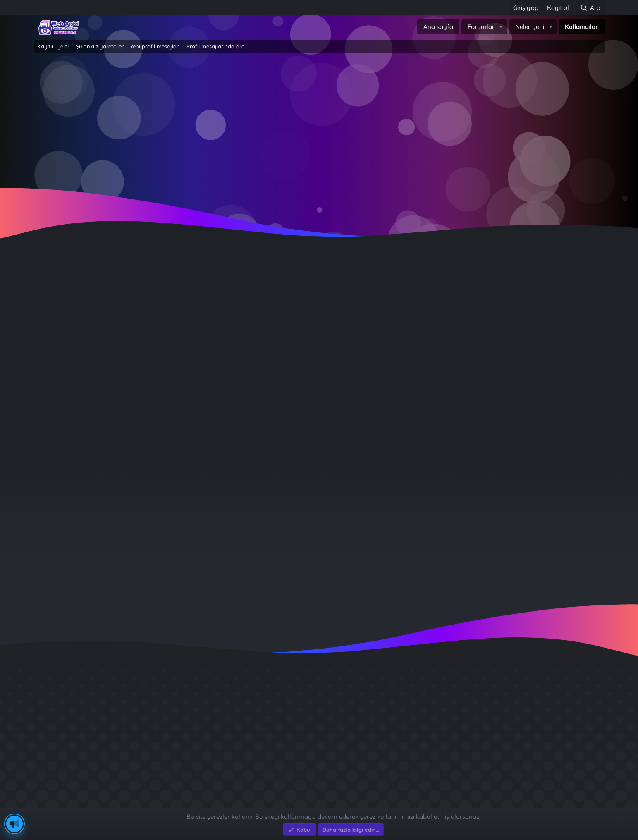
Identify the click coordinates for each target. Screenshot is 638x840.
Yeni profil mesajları (155, 46)
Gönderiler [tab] (146, 381)
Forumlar (481, 27)
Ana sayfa (438, 27)
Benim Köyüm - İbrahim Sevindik (485, 756)
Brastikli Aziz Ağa (459, 771)
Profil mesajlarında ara (216, 46)
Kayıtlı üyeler (53, 46)
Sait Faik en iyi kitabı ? (467, 741)
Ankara (194, 298)
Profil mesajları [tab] (60, 381)
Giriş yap (284, 124)
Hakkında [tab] (183, 381)
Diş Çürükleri (451, 712)
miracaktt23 (536, 510)
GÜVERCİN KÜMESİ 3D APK (474, 726)
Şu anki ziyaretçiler (100, 46)
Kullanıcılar (582, 27)
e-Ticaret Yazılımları (166, 804)
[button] (501, 27)
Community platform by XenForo (319, 795)
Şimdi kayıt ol (355, 124)
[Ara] (590, 8)
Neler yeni (530, 27)
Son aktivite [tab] (106, 381)
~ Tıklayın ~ (319, 190)
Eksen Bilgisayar (58, 804)
